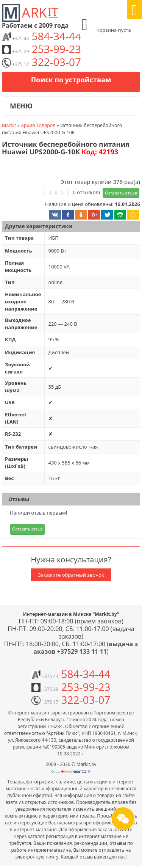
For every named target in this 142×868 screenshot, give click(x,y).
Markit (9, 125)
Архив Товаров (38, 125)
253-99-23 (41, 49)
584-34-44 (41, 36)
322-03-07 (41, 62)
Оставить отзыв (121, 193)
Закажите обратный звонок (71, 575)
